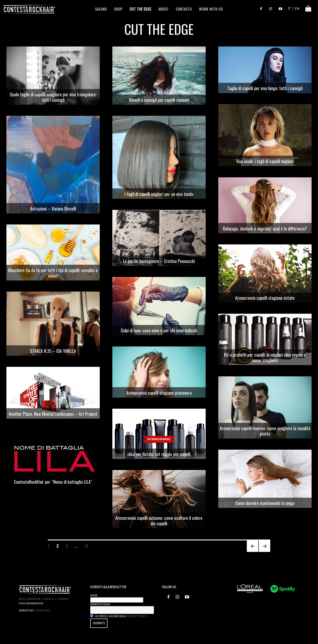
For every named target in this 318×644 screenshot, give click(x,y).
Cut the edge (140, 9)
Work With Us (211, 9)
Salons (101, 9)
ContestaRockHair (29, 9)
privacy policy (137, 616)
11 (88, 546)
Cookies (63, 599)
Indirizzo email (100, 604)
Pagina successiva (264, 551)
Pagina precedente (253, 551)
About (164, 9)
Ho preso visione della (119, 616)
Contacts (184, 9)
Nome (94, 595)
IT (289, 9)
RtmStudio (43, 610)
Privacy (49, 599)
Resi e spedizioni (30, 599)
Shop (118, 9)
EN (297, 9)
